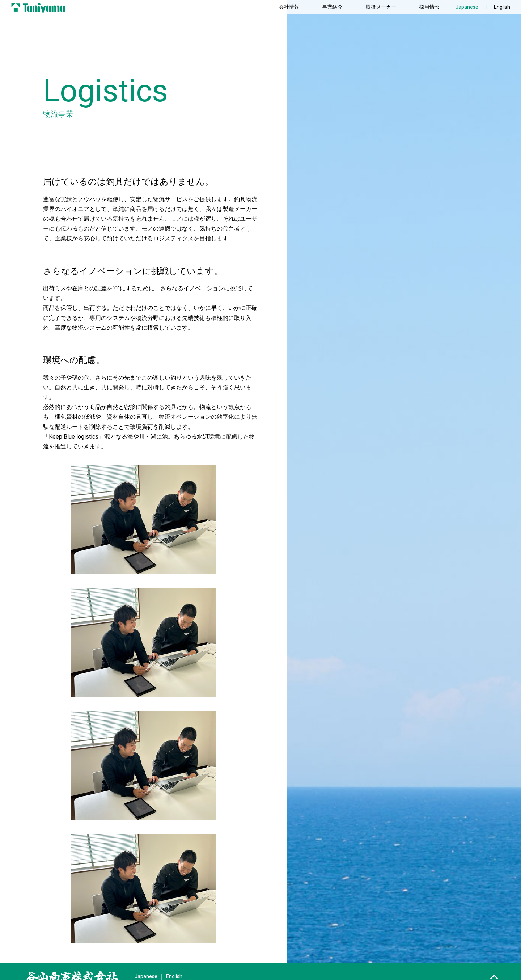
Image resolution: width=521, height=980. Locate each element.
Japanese (146, 977)
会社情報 (289, 7)
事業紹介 (332, 7)
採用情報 (429, 7)
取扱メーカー (381, 7)
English (502, 7)
